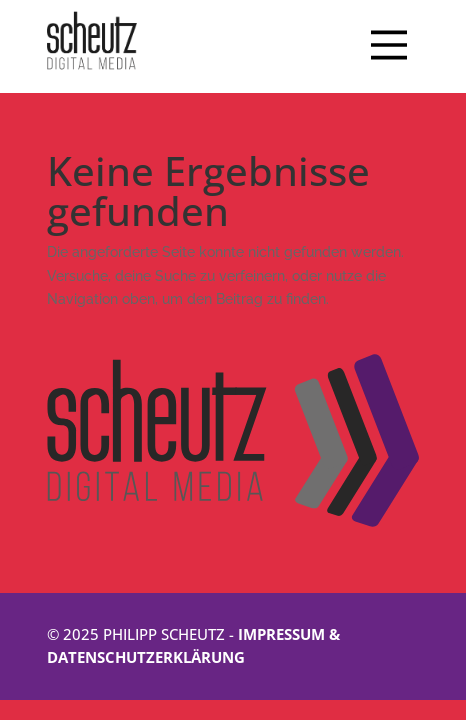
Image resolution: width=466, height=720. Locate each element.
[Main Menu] (389, 46)
